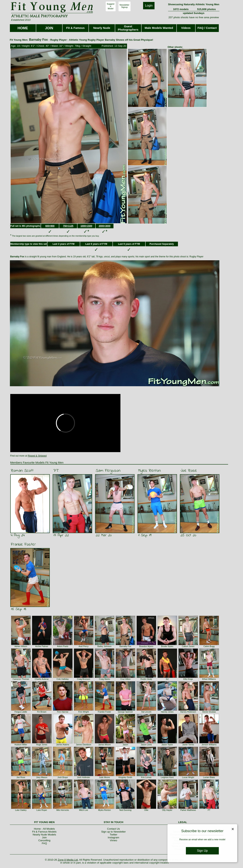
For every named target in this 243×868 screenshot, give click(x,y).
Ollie (146, 810)
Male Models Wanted (159, 28)
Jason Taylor (167, 745)
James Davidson (84, 745)
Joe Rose (189, 471)
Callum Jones (188, 646)
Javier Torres (188, 745)
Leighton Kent (167, 777)
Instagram (113, 837)
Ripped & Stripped (37, 456)
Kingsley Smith (125, 777)
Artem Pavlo (63, 646)
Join (44, 837)
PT (56, 471)
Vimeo (113, 840)
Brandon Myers (146, 646)
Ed (167, 679)
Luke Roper (42, 810)
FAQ (44, 843)
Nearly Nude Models (44, 835)
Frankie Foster (23, 544)
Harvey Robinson (188, 712)
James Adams (63, 745)
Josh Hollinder (84, 777)
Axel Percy (84, 646)
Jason (125, 745)
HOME (23, 28)
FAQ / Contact (207, 28)
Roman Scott (22, 471)
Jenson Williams (209, 745)
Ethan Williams (209, 679)
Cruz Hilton (125, 679)
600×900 (50, 226)
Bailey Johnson (104, 646)
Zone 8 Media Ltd (68, 860)
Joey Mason (42, 777)
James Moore (104, 745)
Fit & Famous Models (44, 832)
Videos (186, 28)
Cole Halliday (63, 679)
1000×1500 (86, 226)
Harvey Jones (167, 712)
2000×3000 (105, 226)
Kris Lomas (146, 777)
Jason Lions (146, 745)
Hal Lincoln (146, 712)
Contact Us (113, 829)
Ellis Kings (188, 679)
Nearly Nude (102, 28)
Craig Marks (104, 679)
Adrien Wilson (21, 646)
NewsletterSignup (125, 6)
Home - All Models (44, 829)
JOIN (49, 28)
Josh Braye (63, 777)
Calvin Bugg (209, 646)
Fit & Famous (75, 28)
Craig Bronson (83, 679)
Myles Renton (149, 471)
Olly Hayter (167, 810)
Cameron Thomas (21, 679)
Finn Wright (83, 712)
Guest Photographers (128, 28)
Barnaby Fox (125, 646)
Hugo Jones (42, 745)
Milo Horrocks (63, 810)
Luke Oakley (21, 810)
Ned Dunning (125, 810)
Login (149, 6)
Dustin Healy (146, 679)
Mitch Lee (83, 810)
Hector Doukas (209, 712)
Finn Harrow (63, 712)
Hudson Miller (21, 745)
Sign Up (202, 851)
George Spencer (125, 712)
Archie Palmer (42, 646)
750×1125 (68, 226)
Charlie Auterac (42, 679)
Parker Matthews (188, 810)
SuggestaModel (111, 6)
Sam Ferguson (108, 471)
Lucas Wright (188, 777)
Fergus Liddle (21, 712)
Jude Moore (104, 777)
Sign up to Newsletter (114, 832)
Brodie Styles (167, 646)
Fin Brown (42, 712)
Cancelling (44, 840)
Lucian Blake (209, 777)
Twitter (113, 835)
